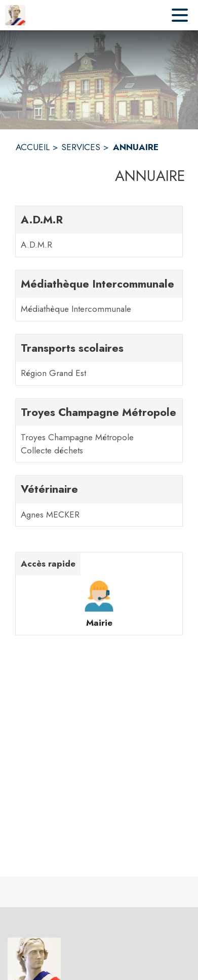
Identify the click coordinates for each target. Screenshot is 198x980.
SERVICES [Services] (81, 147)
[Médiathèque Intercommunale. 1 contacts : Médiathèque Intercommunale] (99, 296)
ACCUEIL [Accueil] (33, 147)
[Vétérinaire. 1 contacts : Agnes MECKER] (99, 501)
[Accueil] (15, 15)
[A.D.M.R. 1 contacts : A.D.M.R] (99, 231)
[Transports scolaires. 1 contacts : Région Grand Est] (99, 360)
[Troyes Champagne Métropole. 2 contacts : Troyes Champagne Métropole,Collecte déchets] (99, 431)
